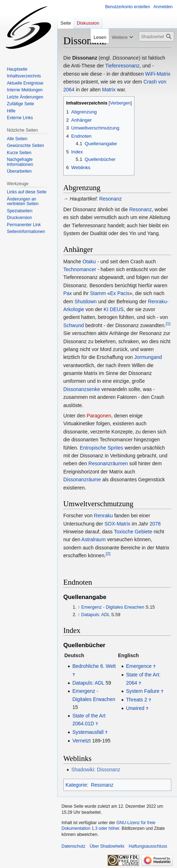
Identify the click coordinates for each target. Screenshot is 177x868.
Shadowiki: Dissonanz (96, 770)
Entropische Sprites (101, 448)
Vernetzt (81, 741)
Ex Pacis (120, 293)
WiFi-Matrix (158, 74)
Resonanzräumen (108, 463)
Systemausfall (88, 732)
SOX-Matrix (117, 524)
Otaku (89, 262)
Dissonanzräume (82, 479)
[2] (108, 554)
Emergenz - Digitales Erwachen (113, 607)
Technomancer (80, 269)
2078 (155, 524)
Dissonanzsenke (82, 389)
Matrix (109, 90)
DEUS (117, 309)
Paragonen (99, 416)
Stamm (98, 293)
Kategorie (76, 785)
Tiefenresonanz (122, 66)
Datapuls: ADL (95, 615)
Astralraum (94, 539)
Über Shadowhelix (107, 846)
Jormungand (148, 357)
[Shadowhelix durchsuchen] (156, 36)
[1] (168, 323)
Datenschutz (73, 846)
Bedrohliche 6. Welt (94, 666)
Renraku (104, 516)
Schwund (74, 325)
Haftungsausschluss (148, 846)
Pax (68, 293)
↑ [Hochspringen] (79, 607)
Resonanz (110, 199)
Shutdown (85, 301)
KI (106, 309)
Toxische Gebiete (133, 532)
